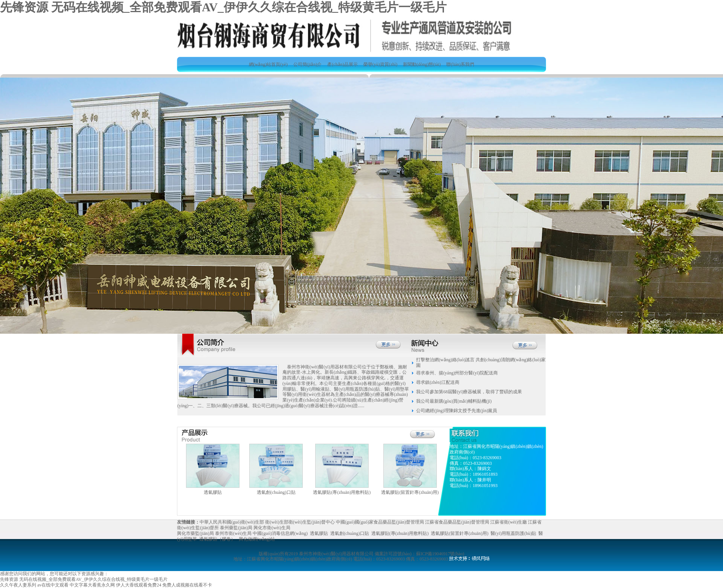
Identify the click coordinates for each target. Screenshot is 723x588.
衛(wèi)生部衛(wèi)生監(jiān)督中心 (300, 522)
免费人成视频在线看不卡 (187, 585)
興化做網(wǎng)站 (257, 539)
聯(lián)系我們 (460, 64)
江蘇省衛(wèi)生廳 (509, 522)
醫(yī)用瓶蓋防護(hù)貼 (513, 533)
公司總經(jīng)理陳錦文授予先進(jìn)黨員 (457, 411)
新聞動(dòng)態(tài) (422, 64)
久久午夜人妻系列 (18, 585)
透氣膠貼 (319, 533)
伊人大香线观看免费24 (139, 585)
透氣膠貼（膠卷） (217, 539)
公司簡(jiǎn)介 (308, 64)
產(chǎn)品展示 (342, 64)
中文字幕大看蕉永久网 (92, 585)
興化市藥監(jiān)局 (195, 533)
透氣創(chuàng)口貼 (350, 533)
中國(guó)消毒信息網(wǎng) (280, 533)
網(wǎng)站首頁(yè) (268, 64)
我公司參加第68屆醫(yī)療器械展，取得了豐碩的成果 (469, 392)
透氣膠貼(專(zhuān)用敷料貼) (400, 533)
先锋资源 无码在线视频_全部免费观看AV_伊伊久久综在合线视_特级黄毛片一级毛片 (223, 7)
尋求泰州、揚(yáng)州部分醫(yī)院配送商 (457, 373)
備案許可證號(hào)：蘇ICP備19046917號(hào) (419, 554)
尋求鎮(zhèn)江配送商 (438, 382)
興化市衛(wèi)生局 (272, 528)
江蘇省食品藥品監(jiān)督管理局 (457, 522)
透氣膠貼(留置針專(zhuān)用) (460, 533)
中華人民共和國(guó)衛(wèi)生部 (232, 522)
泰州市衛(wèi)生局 (233, 533)
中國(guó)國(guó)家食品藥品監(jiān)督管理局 (380, 522)
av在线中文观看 (53, 585)
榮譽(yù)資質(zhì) (381, 64)
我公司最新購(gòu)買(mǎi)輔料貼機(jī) (454, 401)
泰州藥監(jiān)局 (236, 528)
